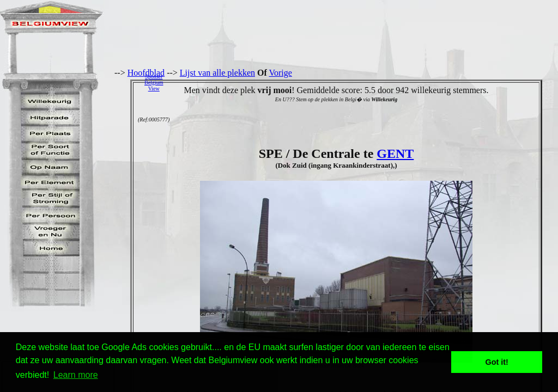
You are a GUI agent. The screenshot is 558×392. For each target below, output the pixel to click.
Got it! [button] (497, 362)
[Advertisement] (363, 82)
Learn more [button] (76, 375)
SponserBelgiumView (154, 82)
